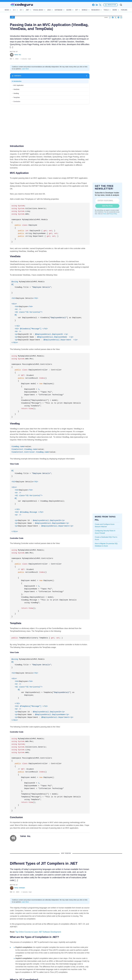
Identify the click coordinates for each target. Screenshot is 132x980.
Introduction (17, 81)
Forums (120, 10)
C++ (20, 10)
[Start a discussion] (110, 17)
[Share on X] (116, 17)
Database (64, 10)
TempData (17, 97)
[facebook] (93, 5)
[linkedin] (97, 5)
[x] (100, 5)
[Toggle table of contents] (50, 76)
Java (55, 10)
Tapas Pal (16, 55)
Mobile (90, 10)
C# (26, 10)
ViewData (16, 89)
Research (101, 10)
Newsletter (110, 5)
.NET (33, 10)
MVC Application (19, 85)
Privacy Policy (113, 214)
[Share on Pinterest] (118, 17)
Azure (75, 10)
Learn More (25, 69)
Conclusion (17, 101)
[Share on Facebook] (113, 17)
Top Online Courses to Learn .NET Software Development (38, 932)
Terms (105, 214)
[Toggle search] (121, 5)
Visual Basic (44, 10)
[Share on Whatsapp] (121, 17)
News (13, 10)
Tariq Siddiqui (17, 888)
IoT (82, 10)
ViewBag (16, 93)
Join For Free (107, 206)
